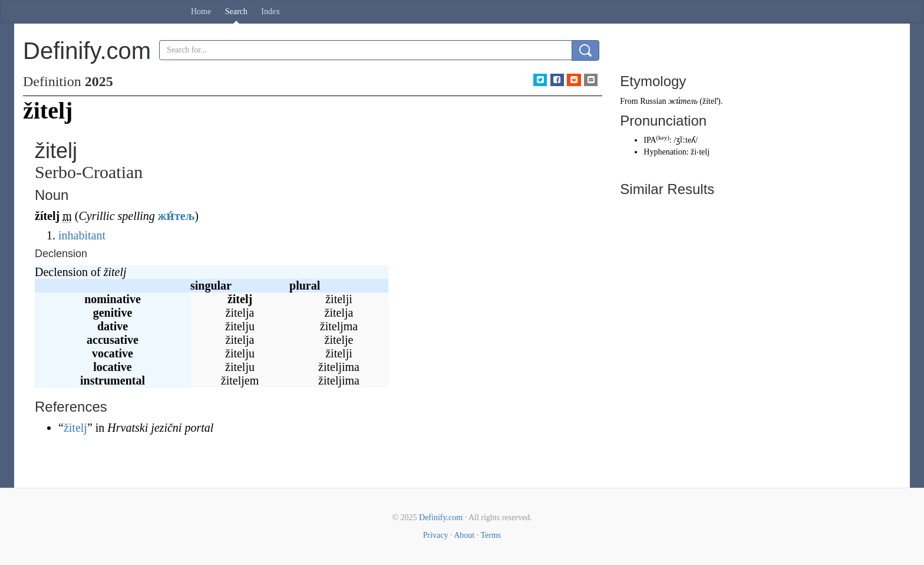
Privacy (436, 535)
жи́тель (683, 101)
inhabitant (82, 235)
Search (236, 12)
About (464, 535)
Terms (491, 535)
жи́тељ (176, 216)
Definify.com (441, 518)
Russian (653, 101)
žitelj (75, 428)
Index (270, 12)
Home (201, 12)
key (663, 138)
